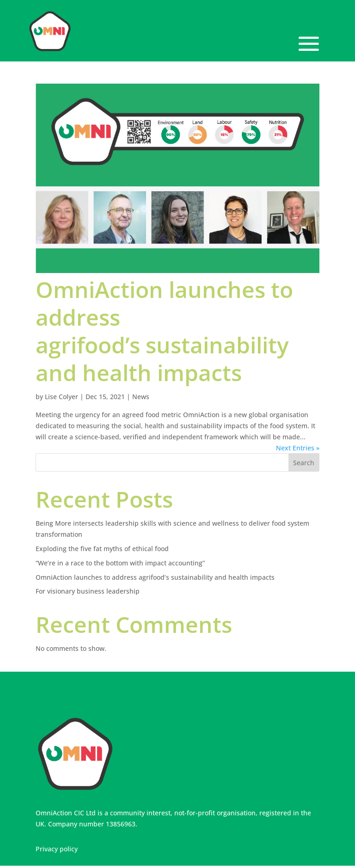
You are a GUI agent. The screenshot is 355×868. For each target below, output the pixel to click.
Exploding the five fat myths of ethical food (102, 549)
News (141, 397)
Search (304, 463)
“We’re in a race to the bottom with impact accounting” (120, 563)
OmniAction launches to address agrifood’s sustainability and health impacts (164, 331)
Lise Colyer (61, 397)
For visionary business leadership (88, 591)
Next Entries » (298, 448)
